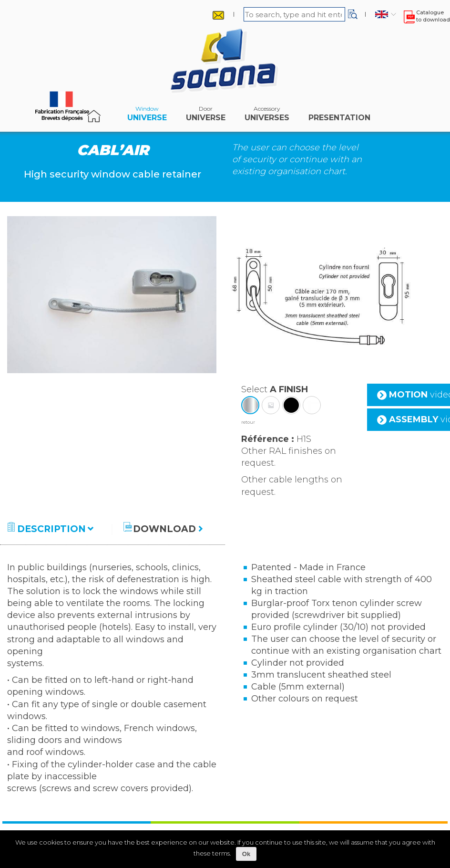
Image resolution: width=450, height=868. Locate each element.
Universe (147, 116)
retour (248, 422)
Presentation (339, 116)
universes (267, 116)
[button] (353, 14)
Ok (246, 854)
